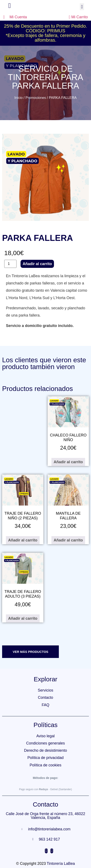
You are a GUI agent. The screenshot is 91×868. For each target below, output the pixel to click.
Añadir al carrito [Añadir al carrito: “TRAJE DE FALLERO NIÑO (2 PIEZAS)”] (23, 540)
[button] (82, 7)
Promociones (36, 98)
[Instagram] (46, 851)
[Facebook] (52, 851)
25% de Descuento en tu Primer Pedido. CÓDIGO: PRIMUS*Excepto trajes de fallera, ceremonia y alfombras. (46, 33)
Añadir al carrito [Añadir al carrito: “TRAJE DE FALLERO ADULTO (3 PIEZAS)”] (23, 618)
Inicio (19, 98)
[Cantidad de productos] (10, 264)
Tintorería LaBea (61, 864)
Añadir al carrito (37, 264)
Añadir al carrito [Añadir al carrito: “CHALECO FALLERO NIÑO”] (68, 462)
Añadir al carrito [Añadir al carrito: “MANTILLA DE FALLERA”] (68, 540)
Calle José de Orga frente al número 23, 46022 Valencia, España (45, 816)
